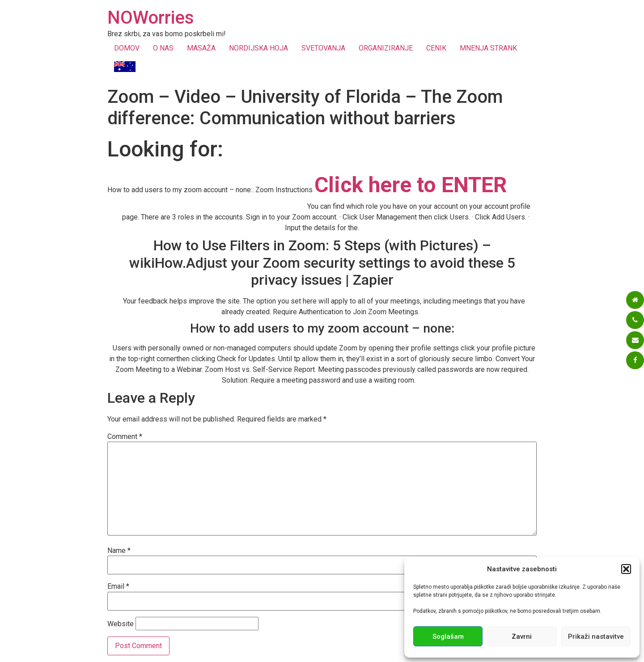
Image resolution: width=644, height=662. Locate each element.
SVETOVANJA (323, 48)
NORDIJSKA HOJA (258, 48)
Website (121, 624)
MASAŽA (201, 48)
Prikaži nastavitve (596, 637)
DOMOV (127, 48)
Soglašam (448, 637)
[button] (626, 569)
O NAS (163, 48)
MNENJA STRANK (488, 48)
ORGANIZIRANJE (386, 48)
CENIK (436, 48)
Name (119, 551)
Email (118, 586)
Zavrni (522, 637)
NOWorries (151, 18)
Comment (125, 437)
